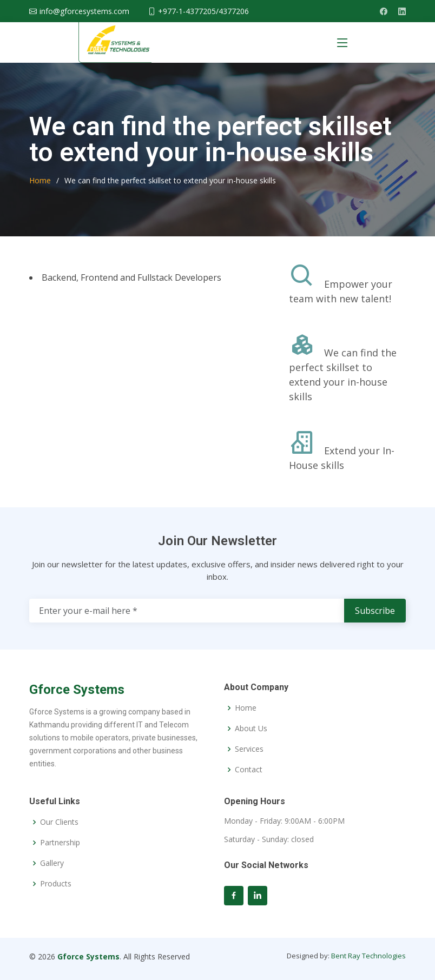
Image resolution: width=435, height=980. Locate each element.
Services (249, 749)
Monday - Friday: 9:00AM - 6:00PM (284, 821)
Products (56, 884)
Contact (249, 770)
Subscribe (375, 611)
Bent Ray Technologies (368, 956)
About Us (251, 729)
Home (40, 180)
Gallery (52, 863)
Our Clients (59, 822)
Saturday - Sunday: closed (269, 839)
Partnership (60, 843)
